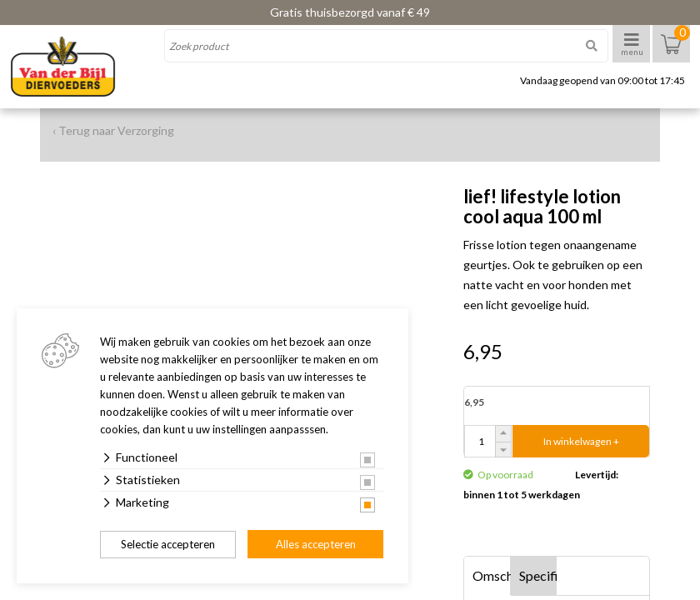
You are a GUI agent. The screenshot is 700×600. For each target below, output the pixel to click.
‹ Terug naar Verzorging (113, 130)
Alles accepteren (316, 544)
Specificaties (538, 575)
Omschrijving (492, 575)
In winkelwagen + (581, 441)
